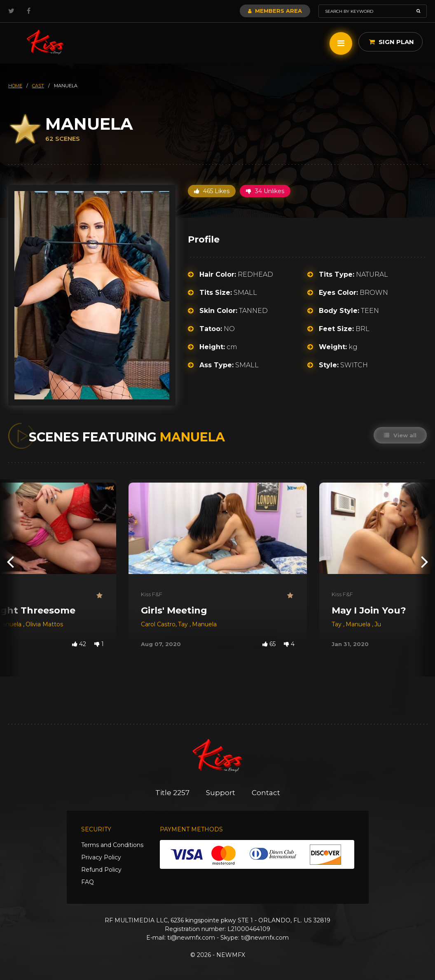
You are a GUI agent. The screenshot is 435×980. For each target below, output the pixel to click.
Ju (378, 624)
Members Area (275, 11)
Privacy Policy (101, 857)
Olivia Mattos (44, 624)
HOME (15, 86)
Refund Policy (101, 870)
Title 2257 (172, 793)
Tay (184, 624)
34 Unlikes (265, 191)
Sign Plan (392, 42)
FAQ (88, 882)
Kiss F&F (152, 594)
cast (38, 86)
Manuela (204, 624)
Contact (266, 793)
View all (400, 435)
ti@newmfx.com (191, 938)
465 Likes (212, 191)
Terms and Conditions (112, 845)
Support (221, 793)
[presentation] (10, 561)
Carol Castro (158, 624)
